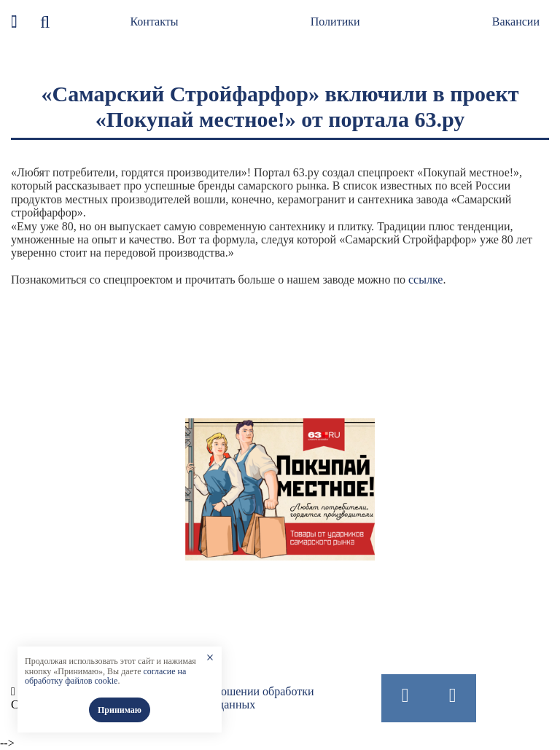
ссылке (425, 280)
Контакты (154, 22)
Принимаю (120, 710)
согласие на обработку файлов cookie (105, 676)
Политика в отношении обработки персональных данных (229, 698)
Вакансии (516, 22)
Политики (335, 22)
